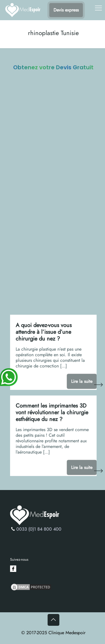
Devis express (66, 10)
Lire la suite (82, 381)
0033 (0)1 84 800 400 (39, 529)
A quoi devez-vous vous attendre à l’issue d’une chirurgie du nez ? (44, 332)
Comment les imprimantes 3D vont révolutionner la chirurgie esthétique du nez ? (52, 412)
